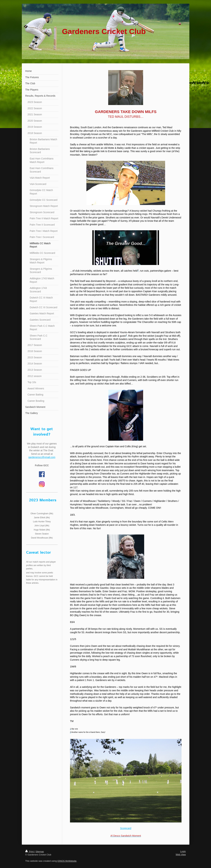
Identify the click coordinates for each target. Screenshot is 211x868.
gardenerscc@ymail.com (42, 457)
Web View (181, 854)
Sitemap (40, 852)
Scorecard (126, 828)
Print (30, 852)
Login (183, 851)
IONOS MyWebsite (67, 861)
